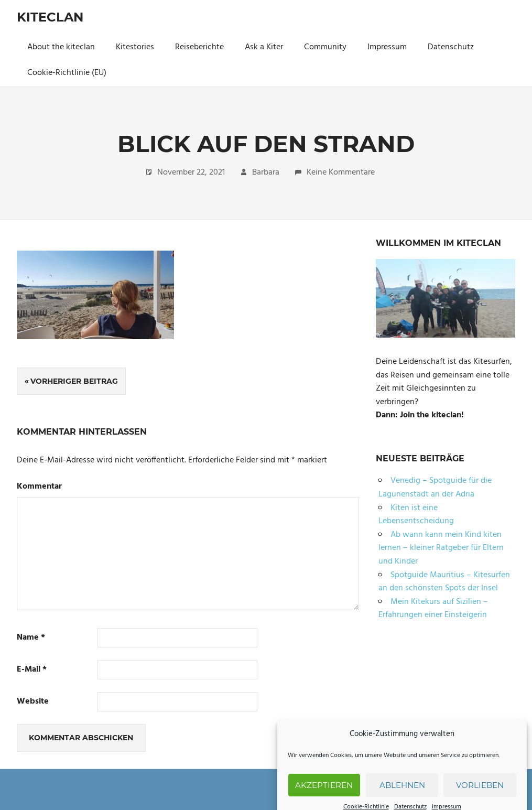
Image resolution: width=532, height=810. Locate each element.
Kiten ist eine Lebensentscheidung (416, 515)
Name (31, 638)
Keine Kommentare (341, 172)
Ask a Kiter (264, 47)
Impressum (387, 47)
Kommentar (39, 487)
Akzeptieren (324, 796)
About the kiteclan (61, 47)
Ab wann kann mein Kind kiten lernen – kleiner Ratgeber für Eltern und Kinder (441, 548)
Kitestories (135, 47)
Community (325, 47)
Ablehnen (402, 796)
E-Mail (32, 670)
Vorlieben (480, 796)
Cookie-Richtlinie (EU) (67, 73)
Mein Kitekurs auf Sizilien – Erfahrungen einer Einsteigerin (433, 609)
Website (33, 702)
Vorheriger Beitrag (74, 381)
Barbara (266, 172)
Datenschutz (451, 47)
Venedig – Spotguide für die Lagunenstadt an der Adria (435, 488)
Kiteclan (50, 17)
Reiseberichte (199, 47)
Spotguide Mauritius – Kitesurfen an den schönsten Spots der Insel (444, 582)
